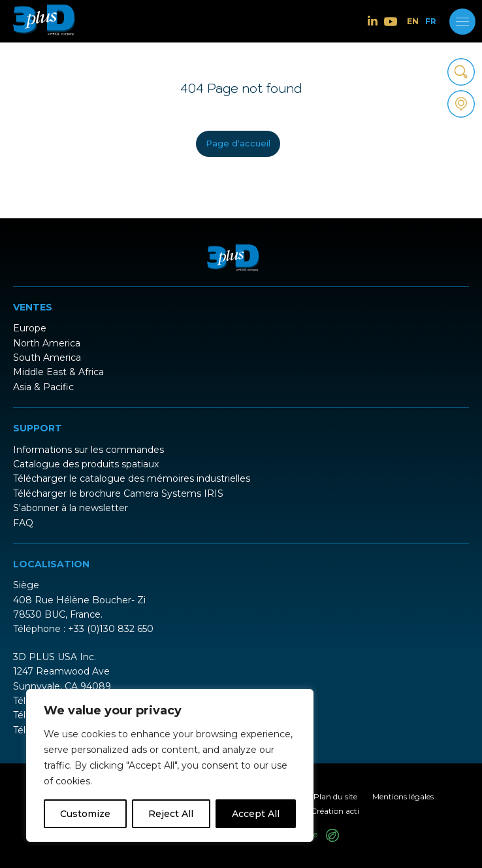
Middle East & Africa (58, 372)
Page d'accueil (238, 143)
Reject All (171, 814)
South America (47, 358)
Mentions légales (403, 796)
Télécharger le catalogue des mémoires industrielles (132, 478)
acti (352, 811)
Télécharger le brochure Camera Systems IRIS (118, 493)
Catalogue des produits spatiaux (86, 464)
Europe (30, 328)
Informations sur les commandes (88, 450)
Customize (85, 814)
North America (47, 343)
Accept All (256, 814)
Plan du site (335, 796)
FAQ (23, 523)
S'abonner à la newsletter (71, 508)
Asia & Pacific (43, 387)
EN (413, 22)
